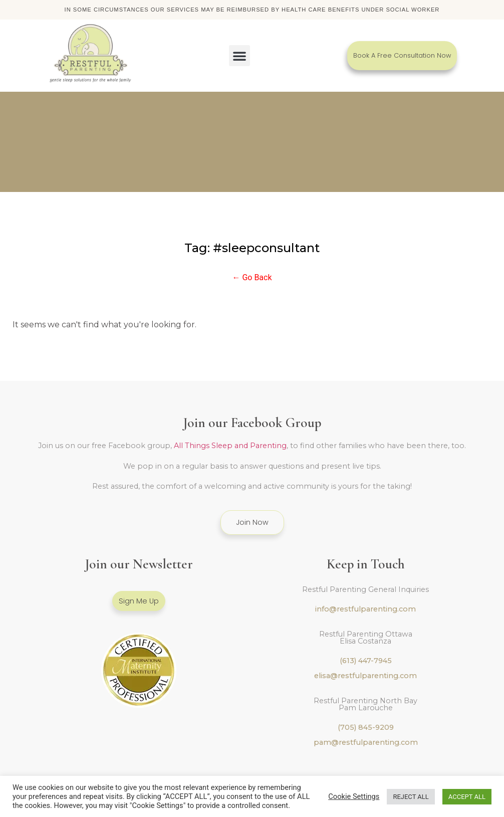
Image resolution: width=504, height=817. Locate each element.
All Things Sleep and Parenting (230, 447)
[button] (239, 56)
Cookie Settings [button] (354, 796)
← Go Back (252, 278)
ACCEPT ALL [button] (467, 797)
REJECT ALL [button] (411, 797)
